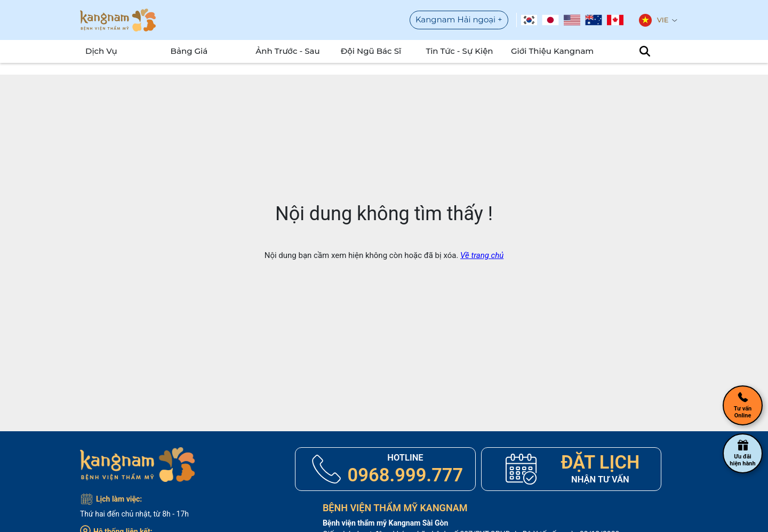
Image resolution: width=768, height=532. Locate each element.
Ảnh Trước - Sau (288, 51)
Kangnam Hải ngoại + (459, 19)
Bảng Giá (189, 51)
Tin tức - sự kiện (459, 51)
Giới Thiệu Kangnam (551, 51)
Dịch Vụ (101, 51)
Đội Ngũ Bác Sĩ (371, 51)
